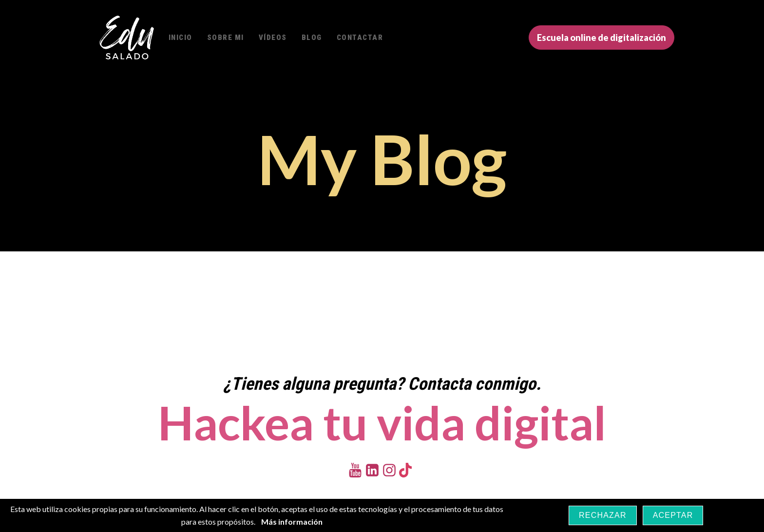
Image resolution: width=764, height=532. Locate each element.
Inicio (181, 38)
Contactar (360, 38)
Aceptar (673, 515)
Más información (292, 522)
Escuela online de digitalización (602, 38)
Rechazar (603, 515)
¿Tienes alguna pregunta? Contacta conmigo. (382, 384)
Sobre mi (226, 38)
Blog (312, 38)
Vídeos (273, 38)
